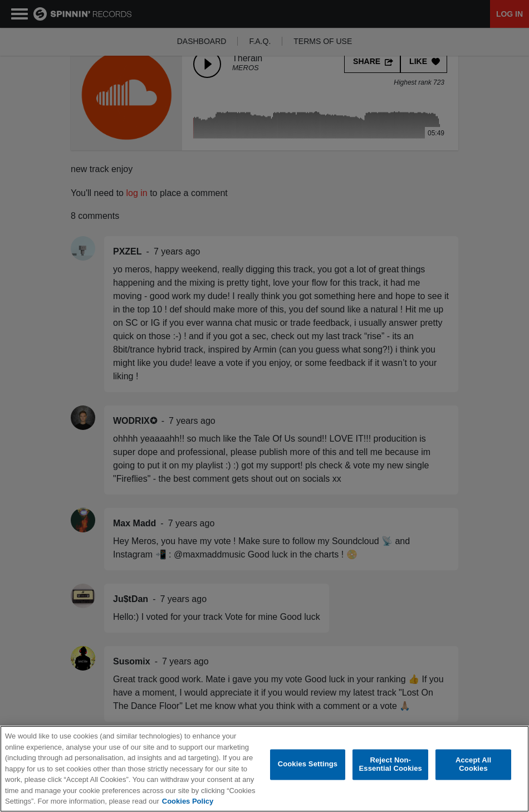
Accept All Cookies (473, 767)
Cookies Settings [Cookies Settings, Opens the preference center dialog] (308, 766)
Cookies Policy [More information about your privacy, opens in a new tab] (188, 803)
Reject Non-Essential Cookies (391, 767)
